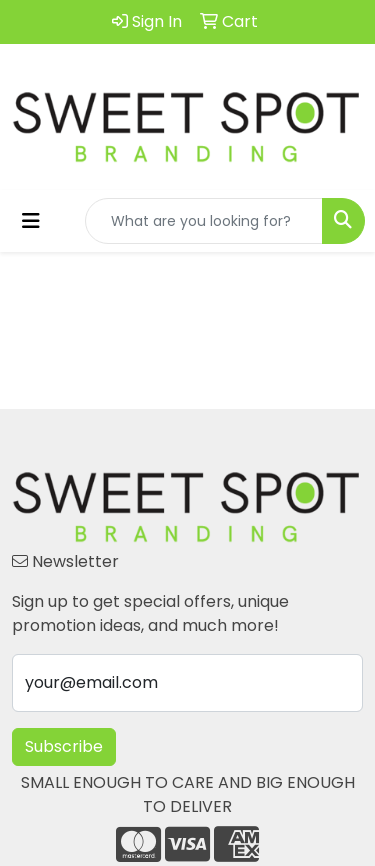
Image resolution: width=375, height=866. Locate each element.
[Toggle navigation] (31, 221)
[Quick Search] (204, 221)
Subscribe (64, 746)
